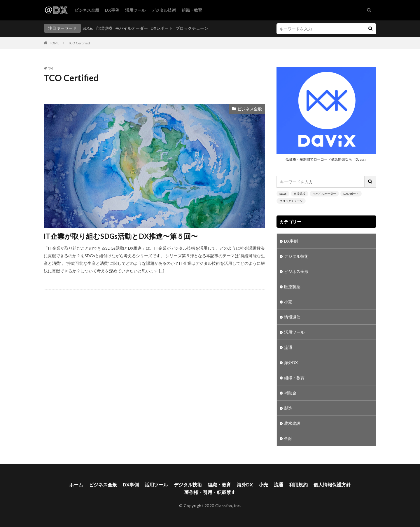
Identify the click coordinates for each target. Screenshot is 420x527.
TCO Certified (79, 43)
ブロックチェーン (192, 28)
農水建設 (292, 423)
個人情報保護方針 (332, 485)
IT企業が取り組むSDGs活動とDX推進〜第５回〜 (121, 236)
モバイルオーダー (132, 28)
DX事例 (112, 10)
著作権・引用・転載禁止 (210, 492)
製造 (288, 408)
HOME (54, 43)
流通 (288, 347)
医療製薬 (292, 287)
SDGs (88, 28)
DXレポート (162, 28)
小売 (288, 302)
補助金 (290, 393)
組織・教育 (192, 10)
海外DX (291, 362)
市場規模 (104, 28)
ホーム (76, 485)
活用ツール (135, 10)
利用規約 (298, 485)
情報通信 (292, 317)
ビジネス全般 (87, 10)
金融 (288, 438)
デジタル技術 (164, 10)
